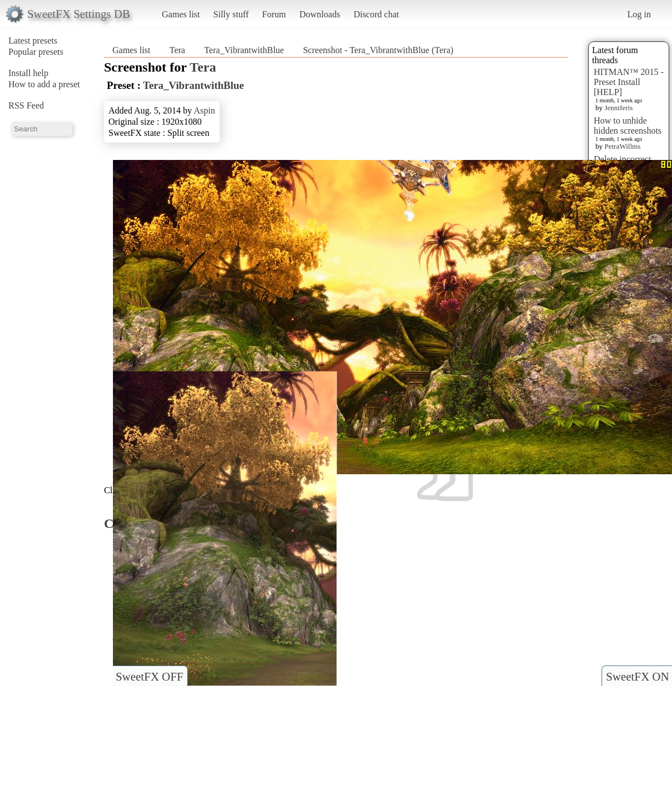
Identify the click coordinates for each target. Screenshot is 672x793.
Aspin (204, 110)
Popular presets (36, 52)
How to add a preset (44, 84)
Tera (177, 50)
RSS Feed (26, 105)
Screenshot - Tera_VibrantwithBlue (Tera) (378, 50)
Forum (274, 14)
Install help (29, 73)
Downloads (320, 14)
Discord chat (376, 14)
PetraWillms (622, 146)
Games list (181, 14)
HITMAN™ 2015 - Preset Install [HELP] (629, 82)
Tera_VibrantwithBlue (244, 50)
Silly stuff (231, 14)
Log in (639, 14)
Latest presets (33, 41)
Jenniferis (619, 108)
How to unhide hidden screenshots (628, 126)
